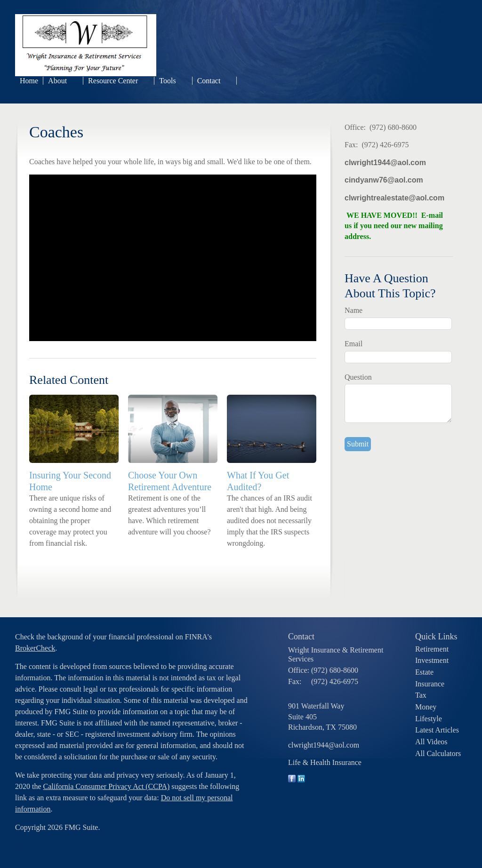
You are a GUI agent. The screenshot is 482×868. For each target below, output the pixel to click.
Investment (432, 660)
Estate (424, 672)
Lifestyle (429, 719)
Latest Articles (437, 730)
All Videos (431, 742)
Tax (421, 695)
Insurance (430, 684)
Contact (209, 81)
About (57, 81)
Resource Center (113, 81)
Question (358, 377)
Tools (167, 81)
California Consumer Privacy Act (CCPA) (107, 786)
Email (353, 344)
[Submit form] (358, 444)
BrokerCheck (35, 648)
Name (353, 310)
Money (426, 707)
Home (29, 81)
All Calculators (438, 753)
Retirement (432, 649)
